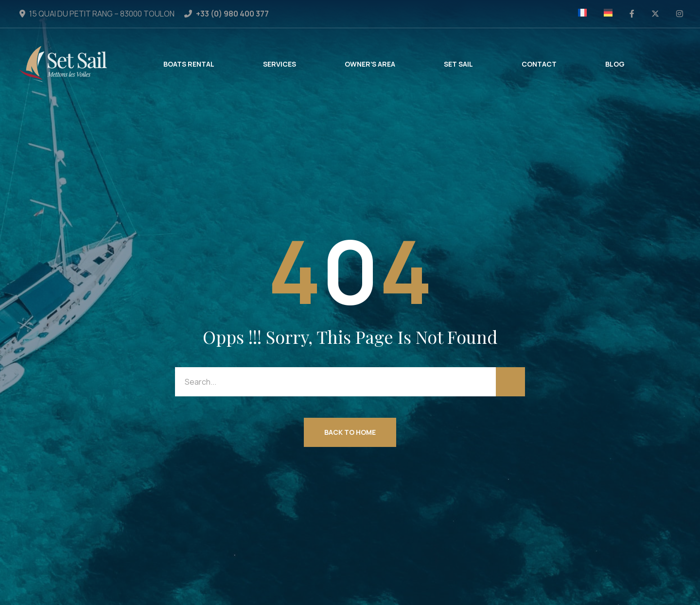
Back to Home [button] (350, 432)
